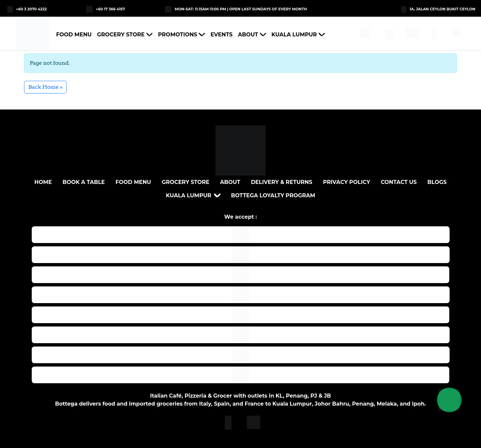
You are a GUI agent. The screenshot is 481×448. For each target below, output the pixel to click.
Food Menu (74, 35)
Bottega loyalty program (273, 195)
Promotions (178, 35)
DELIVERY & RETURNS (282, 182)
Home (43, 182)
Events (221, 35)
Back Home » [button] (45, 87)
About (248, 35)
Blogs (437, 182)
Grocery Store (121, 35)
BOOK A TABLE (84, 182)
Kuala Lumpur (294, 35)
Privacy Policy (347, 182)
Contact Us (399, 182)
